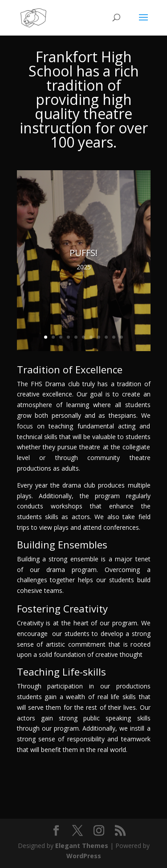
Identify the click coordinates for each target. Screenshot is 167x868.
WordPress (84, 856)
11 (121, 337)
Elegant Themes (82, 846)
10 (114, 337)
